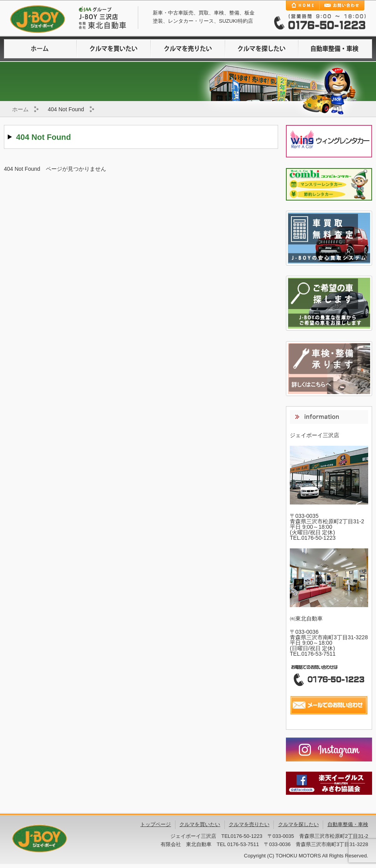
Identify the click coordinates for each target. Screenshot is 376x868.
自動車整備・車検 (335, 49)
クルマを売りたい (188, 49)
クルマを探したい (262, 49)
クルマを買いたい (114, 49)
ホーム (20, 109)
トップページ (155, 824)
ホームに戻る (41, 49)
